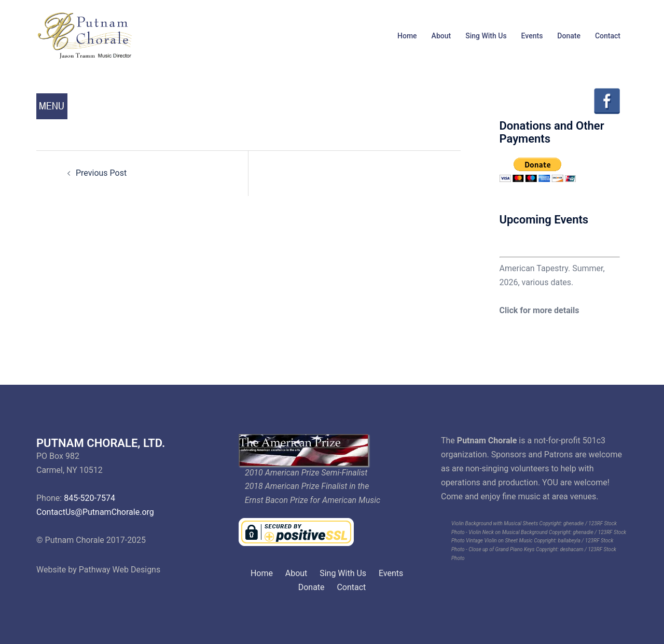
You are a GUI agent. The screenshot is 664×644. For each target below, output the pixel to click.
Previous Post (101, 173)
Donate (569, 36)
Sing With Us (486, 36)
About (441, 36)
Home (407, 36)
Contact (608, 36)
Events (532, 36)
